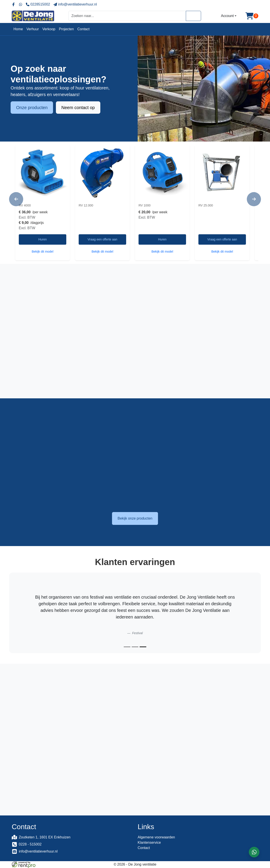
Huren (42, 239)
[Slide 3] (143, 647)
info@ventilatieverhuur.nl (38, 851)
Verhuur (33, 29)
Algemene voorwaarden (156, 837)
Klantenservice (149, 842)
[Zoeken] (193, 16)
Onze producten (32, 108)
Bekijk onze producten (135, 518)
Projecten (66, 29)
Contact (83, 29)
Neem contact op (78, 108)
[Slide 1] (127, 647)
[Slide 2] (135, 647)
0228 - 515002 (30, 844)
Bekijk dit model (42, 252)
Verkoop (49, 29)
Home (18, 29)
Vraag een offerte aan (102, 239)
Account (227, 16)
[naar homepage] (33, 16)
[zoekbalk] (127, 16)
